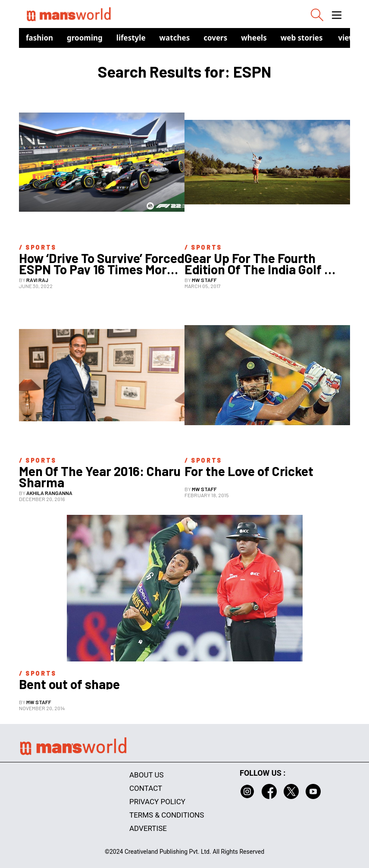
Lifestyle (131, 38)
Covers (215, 38)
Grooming (85, 38)
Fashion (39, 38)
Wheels (254, 38)
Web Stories (302, 38)
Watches (175, 38)
